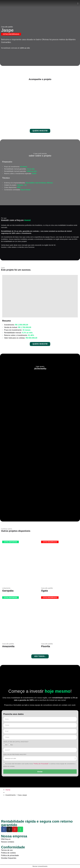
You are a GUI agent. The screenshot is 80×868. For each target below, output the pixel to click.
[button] (78, 4)
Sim (6, 745)
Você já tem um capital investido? (16, 742)
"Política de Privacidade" (41, 764)
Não (12, 745)
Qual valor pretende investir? (15, 755)
